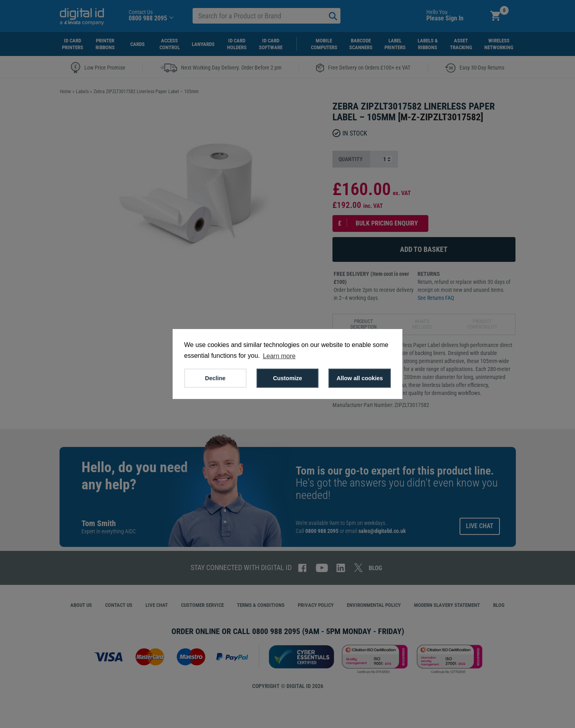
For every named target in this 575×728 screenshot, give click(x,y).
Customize (287, 378)
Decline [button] (215, 378)
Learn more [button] (279, 356)
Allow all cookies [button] (360, 378)
